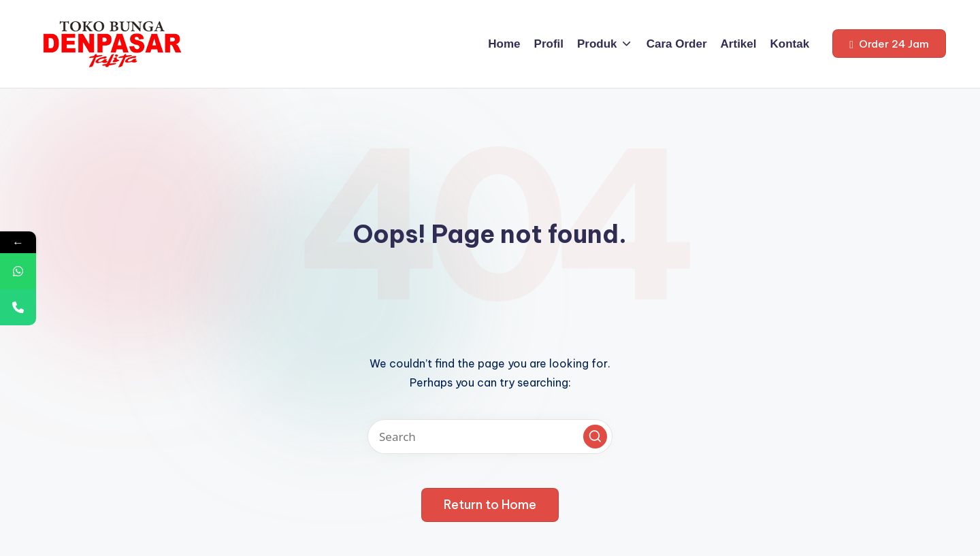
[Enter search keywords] (490, 437)
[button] (889, 44)
